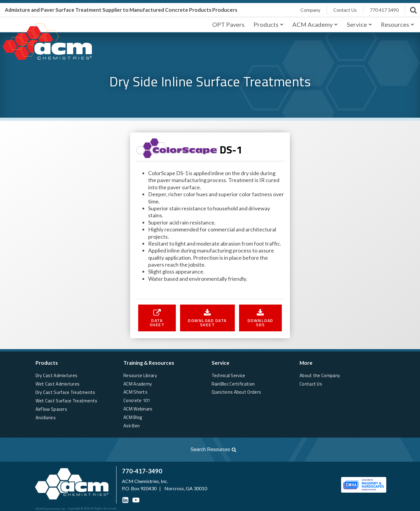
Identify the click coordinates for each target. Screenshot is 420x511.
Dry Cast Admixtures (57, 375)
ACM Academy (315, 24)
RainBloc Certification (233, 384)
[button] (157, 318)
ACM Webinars (138, 409)
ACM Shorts (135, 392)
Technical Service (229, 375)
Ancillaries (46, 417)
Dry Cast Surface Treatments (66, 392)
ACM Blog (133, 417)
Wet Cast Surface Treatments (67, 400)
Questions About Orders (236, 392)
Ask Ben (132, 426)
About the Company (320, 375)
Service (359, 24)
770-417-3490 (142, 471)
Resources (397, 24)
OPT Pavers (228, 24)
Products (268, 24)
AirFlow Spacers (51, 409)
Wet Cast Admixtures (58, 384)
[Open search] (122, 450)
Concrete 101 (137, 400)
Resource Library (140, 375)
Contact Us (311, 384)
